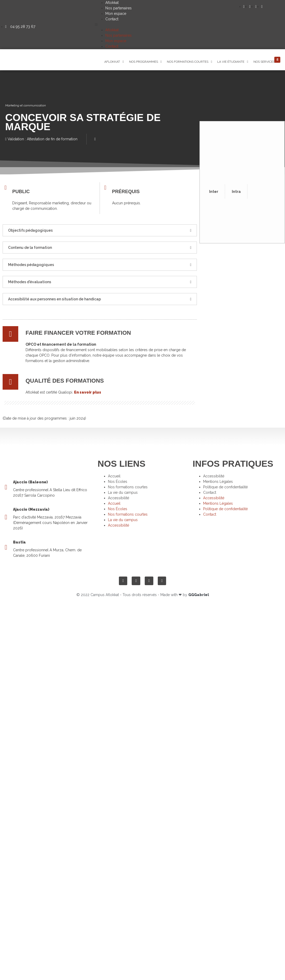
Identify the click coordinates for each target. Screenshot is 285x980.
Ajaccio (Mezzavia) (31, 509)
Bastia (19, 542)
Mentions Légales (218, 482)
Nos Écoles (118, 482)
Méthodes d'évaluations (30, 282)
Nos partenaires (119, 8)
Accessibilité (119, 498)
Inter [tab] (214, 192)
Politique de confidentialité (225, 487)
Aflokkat (112, 3)
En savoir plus (88, 392)
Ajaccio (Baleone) (30, 482)
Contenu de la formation (30, 248)
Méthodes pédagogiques (31, 265)
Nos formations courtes (128, 487)
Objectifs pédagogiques (30, 230)
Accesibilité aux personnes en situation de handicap (54, 299)
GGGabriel (199, 595)
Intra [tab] (236, 192)
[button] (169, 25)
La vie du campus (123, 492)
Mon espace (116, 14)
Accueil (114, 476)
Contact (112, 19)
